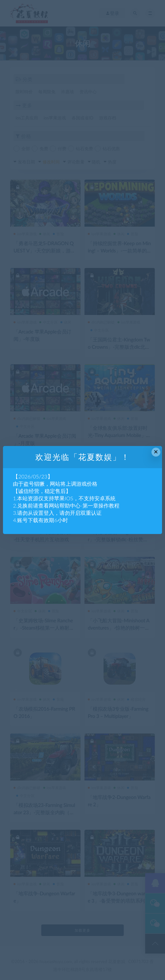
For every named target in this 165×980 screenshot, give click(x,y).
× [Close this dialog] (156, 452)
